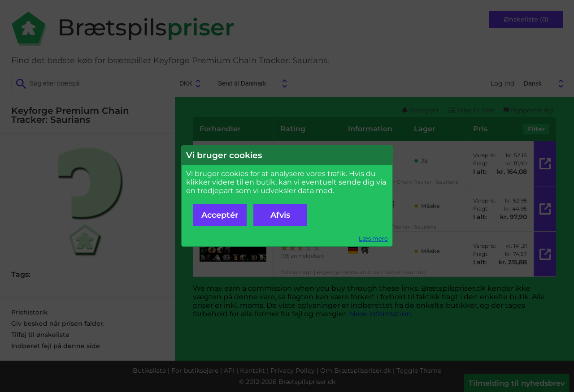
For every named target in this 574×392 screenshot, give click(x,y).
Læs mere (373, 239)
